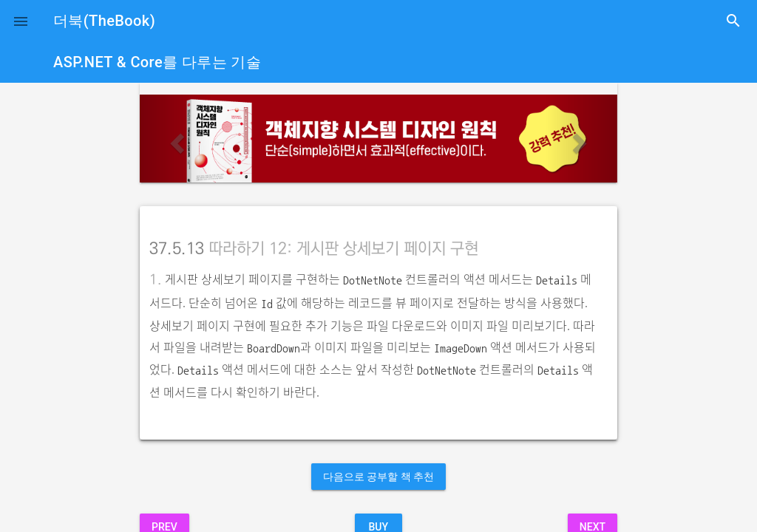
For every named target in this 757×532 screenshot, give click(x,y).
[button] (21, 21)
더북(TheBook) (104, 21)
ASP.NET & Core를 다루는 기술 (157, 62)
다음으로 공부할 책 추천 (378, 477)
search (733, 21)
